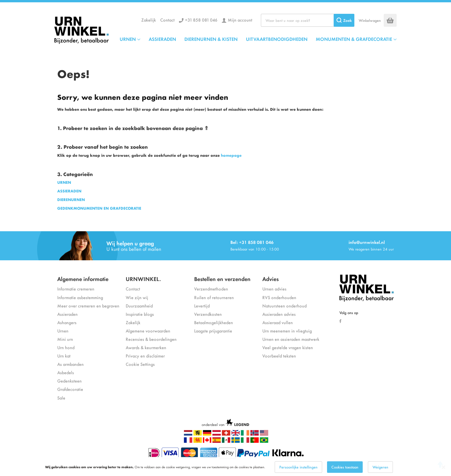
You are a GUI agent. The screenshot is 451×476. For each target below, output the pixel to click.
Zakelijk (149, 20)
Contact (167, 20)
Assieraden (67, 314)
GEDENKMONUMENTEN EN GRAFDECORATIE (99, 208)
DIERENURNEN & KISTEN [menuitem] (211, 39)
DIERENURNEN (71, 199)
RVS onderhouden (279, 297)
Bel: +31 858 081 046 (252, 242)
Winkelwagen (370, 20)
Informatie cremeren (76, 289)
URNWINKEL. (143, 279)
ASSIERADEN (69, 191)
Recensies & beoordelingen (151, 339)
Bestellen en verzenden (222, 279)
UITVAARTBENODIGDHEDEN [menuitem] (277, 39)
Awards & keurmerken (146, 347)
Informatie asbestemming (80, 297)
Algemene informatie (83, 279)
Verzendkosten (208, 314)
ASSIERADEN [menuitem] (162, 39)
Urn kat (64, 356)
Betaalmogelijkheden (214, 322)
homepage (231, 155)
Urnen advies (274, 289)
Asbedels (66, 372)
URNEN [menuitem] (128, 39)
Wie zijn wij (137, 297)
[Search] (344, 20)
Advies (271, 279)
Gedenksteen (69, 381)
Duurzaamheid (139, 306)
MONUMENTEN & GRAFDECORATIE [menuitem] (354, 39)
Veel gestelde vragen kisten (288, 347)
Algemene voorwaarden (148, 331)
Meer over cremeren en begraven (88, 306)
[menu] (258, 39)
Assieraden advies (279, 314)
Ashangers (67, 322)
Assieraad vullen (278, 322)
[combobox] (308, 20)
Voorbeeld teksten (279, 356)
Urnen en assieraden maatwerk (291, 339)
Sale (61, 398)
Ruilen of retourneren (214, 297)
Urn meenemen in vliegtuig (287, 331)
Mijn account (240, 20)
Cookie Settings (140, 364)
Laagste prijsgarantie (213, 331)
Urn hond (66, 347)
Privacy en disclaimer (145, 356)
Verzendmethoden (211, 289)
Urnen (63, 331)
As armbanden (70, 364)
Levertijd (202, 306)
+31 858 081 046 (201, 20)
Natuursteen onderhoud (284, 306)
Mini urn (65, 339)
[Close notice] (444, 471)
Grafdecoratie (70, 389)
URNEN (64, 182)
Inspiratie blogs (140, 314)
